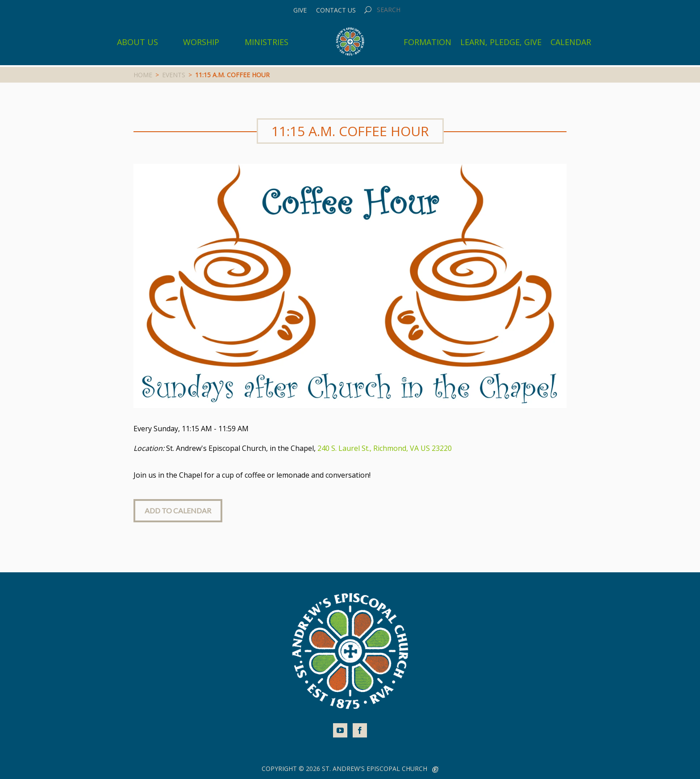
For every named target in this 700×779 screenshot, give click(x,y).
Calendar (571, 42)
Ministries (267, 42)
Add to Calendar (178, 510)
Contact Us (336, 10)
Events (174, 75)
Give (300, 10)
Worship (201, 42)
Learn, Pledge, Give (501, 42)
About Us (137, 42)
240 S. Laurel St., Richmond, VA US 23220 (385, 448)
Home (143, 75)
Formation (427, 42)
